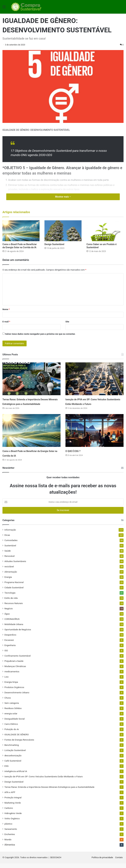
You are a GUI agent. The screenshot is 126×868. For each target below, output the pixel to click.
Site (67, 322)
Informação (10, 534)
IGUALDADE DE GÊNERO (17, 739)
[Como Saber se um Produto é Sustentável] (105, 231)
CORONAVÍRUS (12, 624)
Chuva (8, 702)
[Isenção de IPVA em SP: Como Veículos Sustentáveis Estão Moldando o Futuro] (94, 379)
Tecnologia (10, 597)
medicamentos (12, 676)
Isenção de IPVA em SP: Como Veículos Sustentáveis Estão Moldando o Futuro (94, 404)
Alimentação (11, 576)
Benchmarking (12, 750)
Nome (6, 309)
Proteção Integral (13, 802)
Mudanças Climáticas (15, 671)
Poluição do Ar (12, 734)
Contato (119, 862)
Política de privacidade (102, 862)
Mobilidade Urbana (14, 629)
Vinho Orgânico (12, 823)
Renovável (10, 561)
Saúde (8, 555)
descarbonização (13, 760)
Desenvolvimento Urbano (17, 697)
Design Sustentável (54, 244)
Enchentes (10, 839)
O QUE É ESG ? (76, 455)
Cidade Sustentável (14, 592)
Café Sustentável (13, 765)
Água (7, 618)
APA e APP (10, 797)
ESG (6, 771)
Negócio (9, 613)
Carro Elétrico (11, 729)
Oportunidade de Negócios (18, 634)
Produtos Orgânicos (14, 692)
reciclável (9, 571)
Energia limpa (11, 687)
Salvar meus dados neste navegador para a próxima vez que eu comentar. (40, 334)
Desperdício (10, 639)
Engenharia (10, 650)
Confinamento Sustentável (18, 660)
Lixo (6, 681)
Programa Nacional (14, 587)
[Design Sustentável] (63, 231)
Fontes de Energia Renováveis (19, 744)
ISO (6, 655)
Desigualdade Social (15, 723)
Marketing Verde (13, 807)
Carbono (9, 813)
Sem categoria (12, 708)
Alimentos (10, 849)
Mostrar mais (63, 197)
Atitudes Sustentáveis (15, 566)
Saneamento (11, 834)
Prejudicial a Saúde (14, 666)
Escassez (9, 645)
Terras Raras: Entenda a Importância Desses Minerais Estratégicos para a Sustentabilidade (29, 404)
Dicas (7, 540)
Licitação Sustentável (15, 755)
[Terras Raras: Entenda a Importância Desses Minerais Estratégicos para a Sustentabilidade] (31, 379)
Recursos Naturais (14, 608)
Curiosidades (11, 545)
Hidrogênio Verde (13, 818)
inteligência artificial (16, 776)
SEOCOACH (56, 862)
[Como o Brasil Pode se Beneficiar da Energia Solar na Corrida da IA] (21, 231)
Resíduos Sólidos (13, 713)
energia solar (11, 718)
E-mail (6, 322)
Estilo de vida (11, 603)
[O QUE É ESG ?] (94, 435)
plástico (8, 828)
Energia (8, 582)
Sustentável (10, 550)
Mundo (8, 844)
